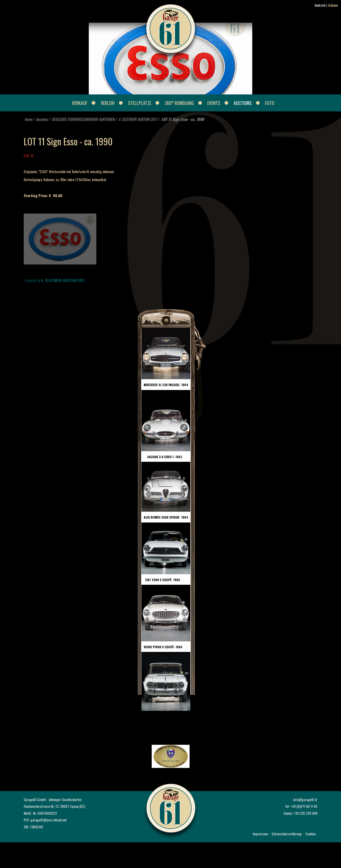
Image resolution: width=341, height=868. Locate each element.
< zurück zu (54, 280)
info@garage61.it (305, 799)
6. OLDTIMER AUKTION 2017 (138, 119)
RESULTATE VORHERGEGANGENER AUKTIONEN (83, 119)
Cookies (311, 834)
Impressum (260, 834)
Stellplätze (140, 103)
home (28, 119)
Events (214, 103)
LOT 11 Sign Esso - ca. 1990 (183, 119)
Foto (270, 103)
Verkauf (80, 103)
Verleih (108, 103)
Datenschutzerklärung (287, 834)
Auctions (243, 103)
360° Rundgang (179, 103)
